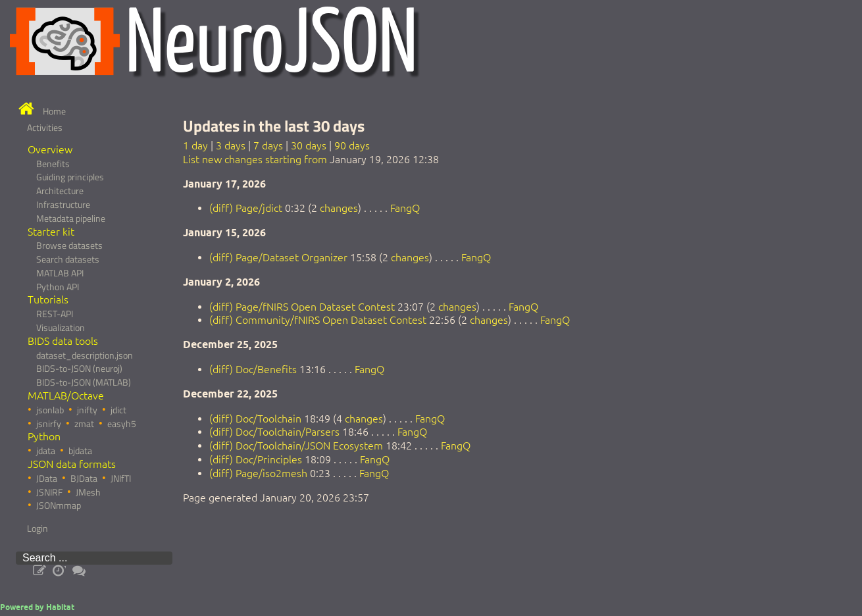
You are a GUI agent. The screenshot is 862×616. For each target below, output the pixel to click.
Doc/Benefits (266, 369)
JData (47, 478)
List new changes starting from (255, 159)
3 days (231, 145)
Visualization (61, 328)
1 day (195, 145)
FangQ (405, 208)
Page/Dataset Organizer (292, 257)
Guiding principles (70, 177)
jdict (118, 410)
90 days (352, 145)
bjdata (80, 451)
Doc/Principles (269, 459)
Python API (58, 287)
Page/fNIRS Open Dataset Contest (315, 307)
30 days (309, 145)
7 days (268, 145)
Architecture (60, 191)
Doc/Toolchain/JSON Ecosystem (309, 446)
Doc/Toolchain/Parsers (288, 432)
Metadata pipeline (71, 218)
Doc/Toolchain (268, 419)
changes (339, 208)
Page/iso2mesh (271, 473)
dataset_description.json (85, 355)
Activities (45, 128)
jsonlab (50, 410)
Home (54, 111)
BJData (84, 478)
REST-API (55, 314)
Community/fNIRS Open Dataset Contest (331, 320)
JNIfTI (121, 478)
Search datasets (68, 259)
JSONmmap (59, 505)
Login (38, 528)
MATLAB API (60, 273)
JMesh (88, 492)
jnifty (87, 410)
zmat (84, 424)
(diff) (221, 208)
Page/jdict (259, 208)
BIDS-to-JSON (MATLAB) (84, 382)
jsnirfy (49, 424)
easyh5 (122, 424)
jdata (46, 451)
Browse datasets (69, 245)
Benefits (53, 164)
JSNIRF (49, 492)
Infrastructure (63, 205)
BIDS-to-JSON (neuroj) (79, 369)
